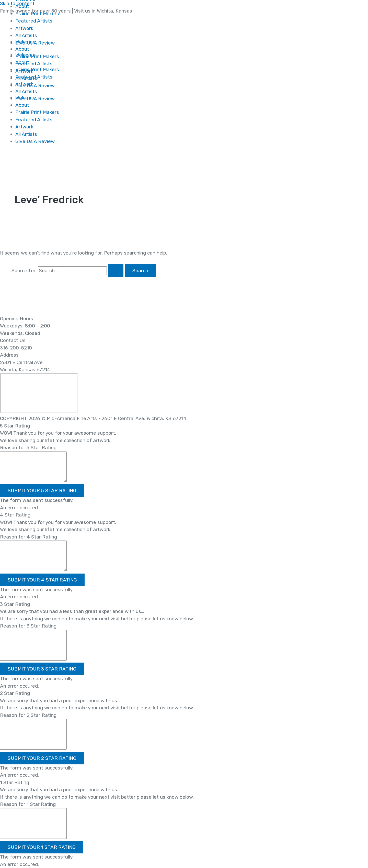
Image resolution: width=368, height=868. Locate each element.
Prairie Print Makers (37, 112)
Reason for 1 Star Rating (28, 804)
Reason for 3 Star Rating (28, 626)
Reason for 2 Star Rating (28, 715)
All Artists (26, 134)
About (22, 6)
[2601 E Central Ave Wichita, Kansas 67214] (39, 393)
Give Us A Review (35, 141)
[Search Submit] (116, 271)
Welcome (25, 55)
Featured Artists (34, 120)
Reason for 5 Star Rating (28, 448)
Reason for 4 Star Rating (28, 537)
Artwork (24, 127)
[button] (42, 491)
